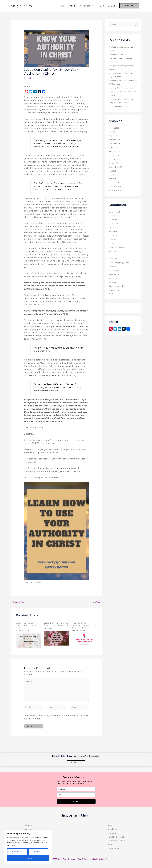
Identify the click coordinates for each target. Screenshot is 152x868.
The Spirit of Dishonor (118, 55)
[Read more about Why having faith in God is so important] (57, 641)
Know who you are (23, 631)
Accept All (28, 858)
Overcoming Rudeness (119, 107)
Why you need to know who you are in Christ (28, 625)
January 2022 (115, 156)
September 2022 (116, 144)
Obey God (113, 259)
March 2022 (114, 148)
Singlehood (114, 282)
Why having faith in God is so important (55, 625)
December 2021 (116, 159)
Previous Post (18, 602)
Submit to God (48, 372)
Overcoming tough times (120, 263)
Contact (112, 6)
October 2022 (115, 140)
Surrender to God (117, 286)
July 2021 (113, 171)
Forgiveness (114, 232)
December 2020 (116, 187)
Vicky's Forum (22, 6)
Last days (113, 251)
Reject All (38, 852)
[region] (28, 847)
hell (38, 162)
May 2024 (113, 132)
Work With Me (86, 6)
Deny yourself (115, 212)
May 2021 (113, 175)
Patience (113, 267)
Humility (112, 243)
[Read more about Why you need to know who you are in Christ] (29, 641)
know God (49, 323)
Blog (102, 6)
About (73, 6)
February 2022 (115, 152)
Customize (17, 852)
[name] (76, 794)
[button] (129, 6)
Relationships (114, 275)
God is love (113, 236)
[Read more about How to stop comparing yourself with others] (84, 643)
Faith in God (48, 631)
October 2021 (115, 163)
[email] (76, 800)
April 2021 (113, 179)
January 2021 (114, 183)
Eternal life (113, 220)
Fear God (113, 228)
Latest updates (115, 255)
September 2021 (116, 167)
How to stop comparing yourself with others (81, 626)
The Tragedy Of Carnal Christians (123, 88)
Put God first (114, 271)
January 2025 (115, 128)
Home (63, 6)
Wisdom (112, 294)
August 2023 (114, 136)
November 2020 (116, 191)
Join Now (76, 807)
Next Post (96, 602)
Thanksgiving (115, 290)
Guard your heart (116, 239)
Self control (114, 278)
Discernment (114, 216)
